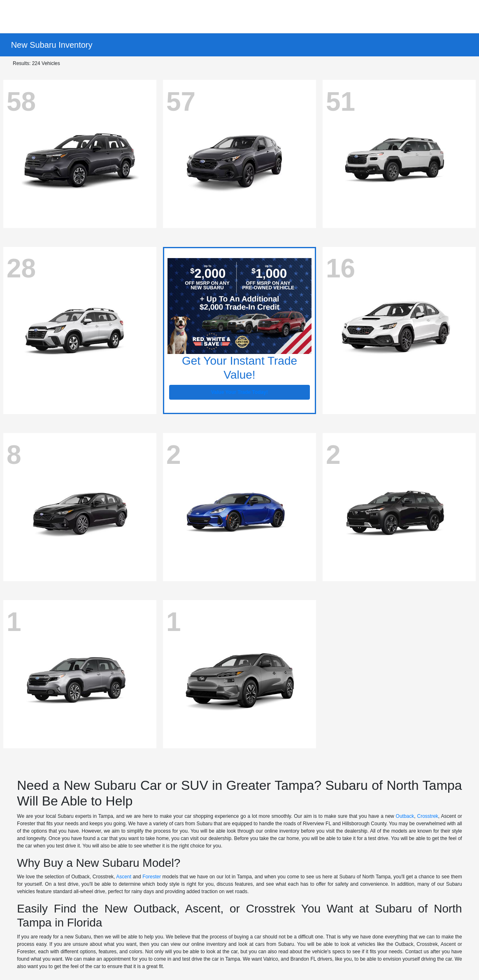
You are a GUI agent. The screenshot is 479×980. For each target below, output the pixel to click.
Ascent (124, 877)
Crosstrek (428, 816)
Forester (152, 877)
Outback (405, 816)
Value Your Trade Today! (239, 392)
